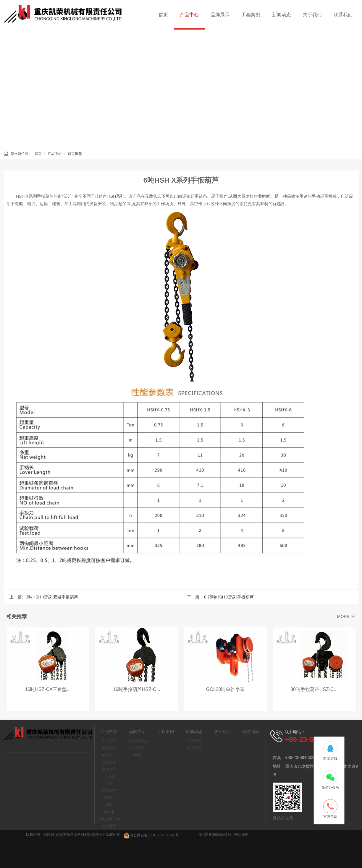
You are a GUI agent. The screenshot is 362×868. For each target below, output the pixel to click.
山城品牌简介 (137, 741)
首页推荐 (75, 154)
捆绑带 (109, 798)
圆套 (109, 805)
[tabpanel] (181, 89)
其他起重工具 (109, 819)
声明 (137, 755)
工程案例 (251, 15)
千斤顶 (109, 776)
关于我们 (312, 15)
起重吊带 (109, 791)
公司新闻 (194, 741)
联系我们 (343, 15)
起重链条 (109, 762)
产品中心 (189, 15)
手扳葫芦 (109, 748)
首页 (163, 15)
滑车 (109, 783)
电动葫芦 (109, 769)
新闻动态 (282, 15)
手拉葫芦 (109, 741)
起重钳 (109, 812)
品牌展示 (220, 15)
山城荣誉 (137, 748)
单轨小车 (109, 755)
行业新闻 (194, 748)
